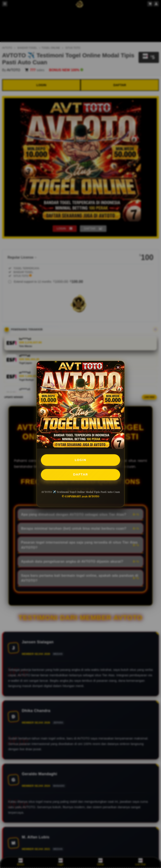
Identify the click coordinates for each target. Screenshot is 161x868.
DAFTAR (80, 475)
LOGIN (81, 459)
